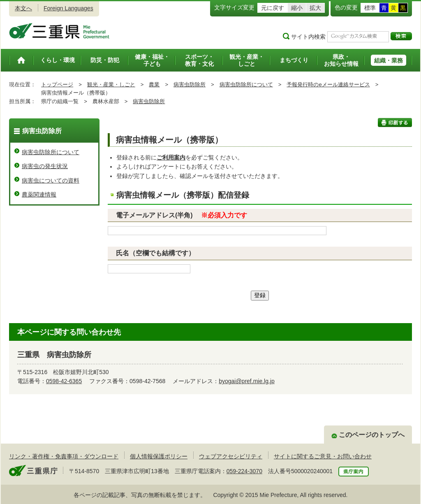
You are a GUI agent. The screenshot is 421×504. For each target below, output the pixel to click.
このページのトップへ (372, 435)
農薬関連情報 (39, 194)
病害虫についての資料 (51, 180)
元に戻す (273, 8)
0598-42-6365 (64, 381)
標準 (370, 8)
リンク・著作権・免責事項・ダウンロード (64, 456)
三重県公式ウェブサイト (59, 31)
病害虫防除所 (190, 84)
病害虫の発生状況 (45, 166)
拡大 (315, 8)
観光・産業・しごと (111, 84)
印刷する (395, 123)
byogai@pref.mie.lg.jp (247, 381)
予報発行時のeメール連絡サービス (328, 84)
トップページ (57, 84)
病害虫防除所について (246, 84)
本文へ (23, 8)
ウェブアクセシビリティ (231, 456)
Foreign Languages (68, 8)
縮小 (297, 8)
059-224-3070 (244, 471)
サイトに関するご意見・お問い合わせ (323, 456)
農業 (154, 84)
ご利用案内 (171, 157)
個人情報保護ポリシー (159, 456)
